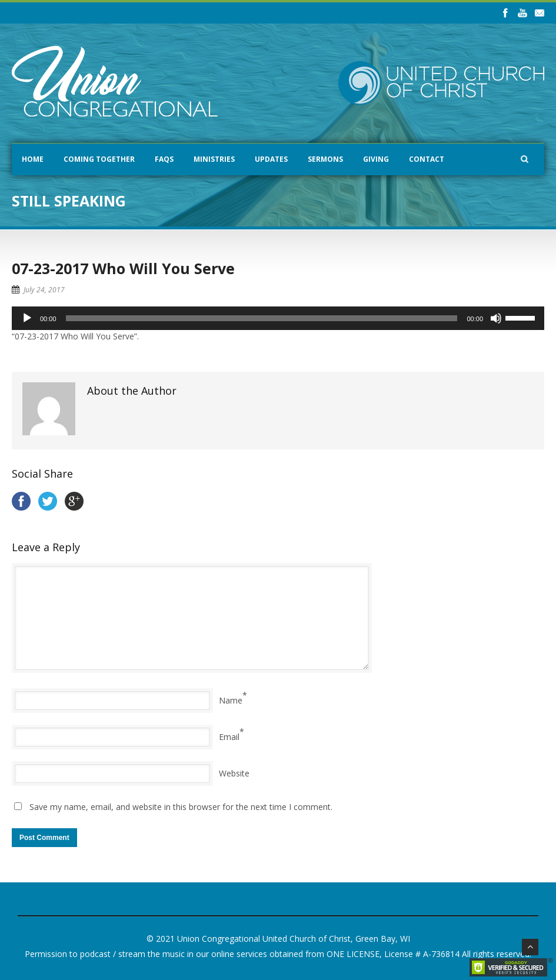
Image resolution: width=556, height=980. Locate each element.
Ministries (214, 159)
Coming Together (99, 159)
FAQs (164, 159)
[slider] (262, 318)
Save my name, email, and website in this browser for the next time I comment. (181, 807)
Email (229, 737)
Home (33, 159)
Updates (271, 159)
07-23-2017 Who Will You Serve (123, 268)
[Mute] (496, 318)
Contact (427, 159)
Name (231, 700)
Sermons (325, 159)
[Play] (27, 318)
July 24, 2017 (44, 290)
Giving (376, 159)
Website (234, 773)
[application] (278, 318)
